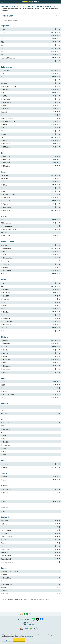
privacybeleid (30, 637)
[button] (2, 2)
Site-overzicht (40, 633)
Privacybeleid (33, 633)
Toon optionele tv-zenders (10, 20)
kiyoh (21, 614)
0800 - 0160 (24, 619)
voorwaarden (23, 633)
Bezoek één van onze (32, 624)
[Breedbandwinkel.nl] (31, 2)
